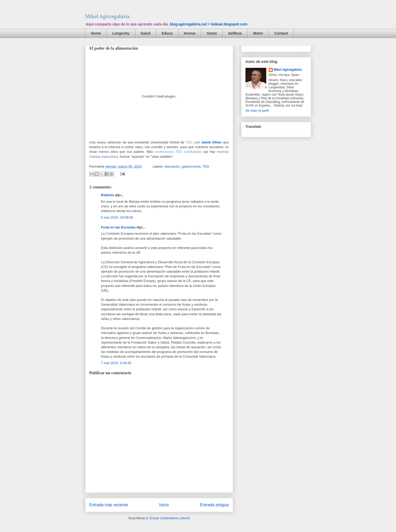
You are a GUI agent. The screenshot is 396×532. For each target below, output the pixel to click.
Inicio (164, 505)
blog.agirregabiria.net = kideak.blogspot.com (209, 24)
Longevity (121, 33)
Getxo (212, 33)
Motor (258, 33)
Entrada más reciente (109, 505)
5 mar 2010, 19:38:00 (117, 217)
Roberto (108, 195)
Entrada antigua (214, 505)
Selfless (235, 33)
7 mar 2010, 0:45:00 (116, 363)
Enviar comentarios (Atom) (170, 518)
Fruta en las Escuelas (118, 227)
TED (189, 142)
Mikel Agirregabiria (108, 16)
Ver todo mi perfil (257, 111)
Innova (190, 33)
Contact (281, 33)
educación (172, 166)
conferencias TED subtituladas (178, 152)
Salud (146, 33)
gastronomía (191, 166)
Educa (167, 33)
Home (96, 33)
